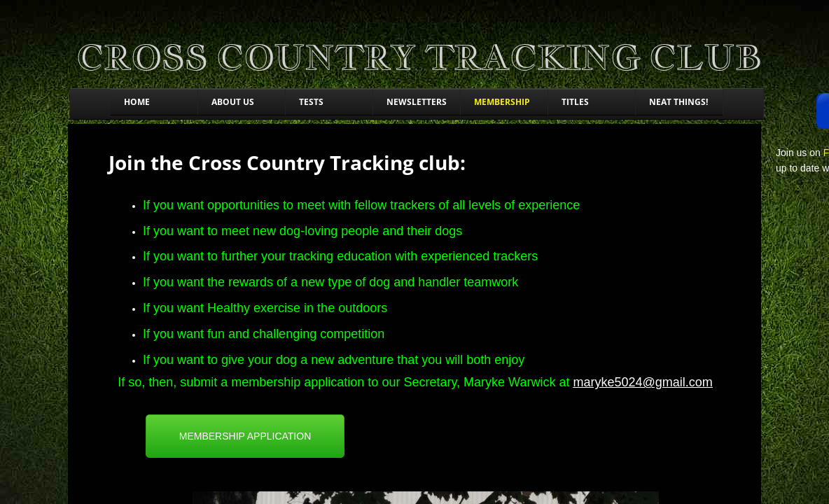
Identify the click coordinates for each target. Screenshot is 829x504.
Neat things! (678, 102)
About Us (233, 102)
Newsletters (417, 102)
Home (137, 102)
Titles (575, 102)
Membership (502, 102)
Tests (311, 102)
